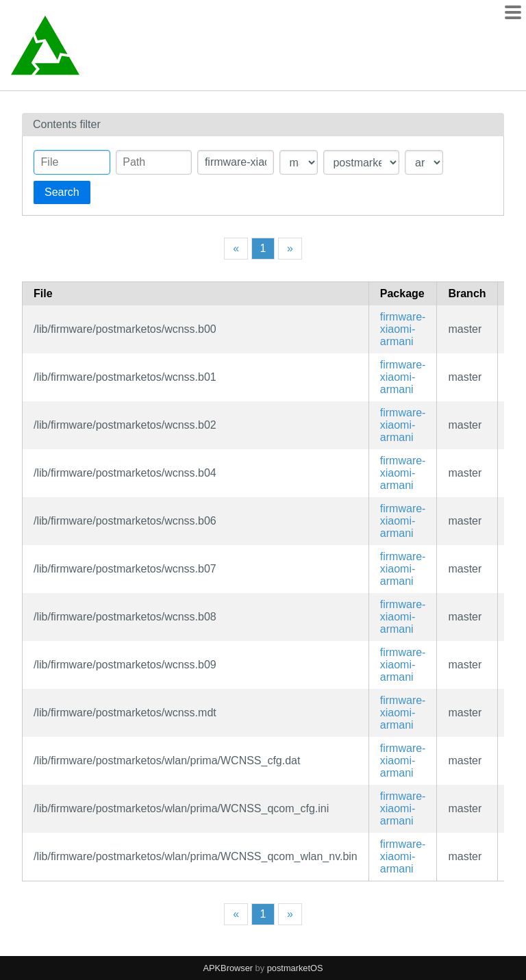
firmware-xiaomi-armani (403, 329)
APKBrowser (228, 968)
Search (62, 192)
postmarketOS (295, 968)
